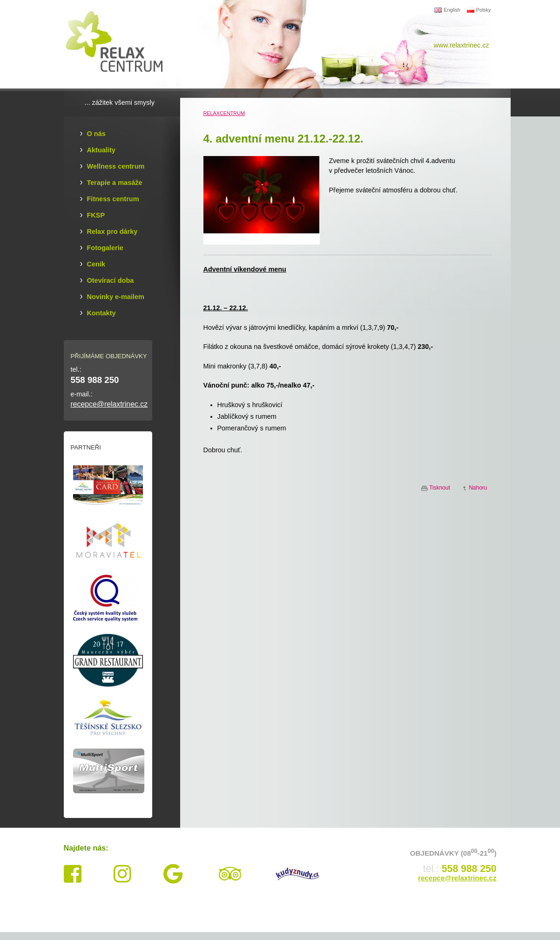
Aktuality (101, 150)
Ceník (96, 264)
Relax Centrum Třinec (120, 44)
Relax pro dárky (112, 232)
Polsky (479, 10)
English (447, 10)
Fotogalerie (105, 248)
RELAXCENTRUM (224, 113)
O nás (96, 134)
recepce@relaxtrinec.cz (109, 404)
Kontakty (101, 313)
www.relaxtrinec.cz (462, 45)
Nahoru (478, 488)
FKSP (96, 215)
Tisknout (440, 488)
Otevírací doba (111, 280)
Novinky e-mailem (116, 297)
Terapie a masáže (115, 183)
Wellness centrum (116, 166)
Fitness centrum (113, 199)
